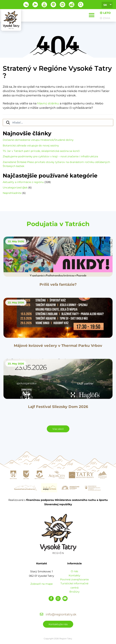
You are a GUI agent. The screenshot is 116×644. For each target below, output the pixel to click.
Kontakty (74, 575)
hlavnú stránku (48, 103)
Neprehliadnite (12, 193)
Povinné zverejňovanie (74, 579)
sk (105, 5)
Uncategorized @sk (15, 188)
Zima (105, 18)
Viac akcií (58, 429)
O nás (74, 571)
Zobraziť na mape (42, 584)
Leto (105, 13)
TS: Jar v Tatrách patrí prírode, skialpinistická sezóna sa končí (41, 151)
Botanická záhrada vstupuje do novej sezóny (31, 145)
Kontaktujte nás (58, 624)
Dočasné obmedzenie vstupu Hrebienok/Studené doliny (38, 140)
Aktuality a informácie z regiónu (23, 182)
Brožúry (74, 592)
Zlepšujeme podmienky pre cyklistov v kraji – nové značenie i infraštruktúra (50, 156)
